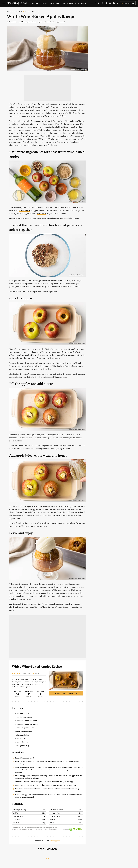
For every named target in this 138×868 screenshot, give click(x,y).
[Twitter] (99, 4)
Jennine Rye (14, 22)
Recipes (36, 3)
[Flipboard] (103, 4)
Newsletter (128, 3)
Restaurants (69, 3)
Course (19, 11)
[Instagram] (114, 4)
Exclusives (55, 3)
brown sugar (25, 210)
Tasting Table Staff (29, 22)
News (45, 3)
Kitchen (82, 3)
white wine (41, 213)
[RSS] (117, 4)
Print (36, 673)
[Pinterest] (106, 4)
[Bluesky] (110, 4)
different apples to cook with (21, 355)
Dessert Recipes (32, 11)
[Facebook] (95, 4)
